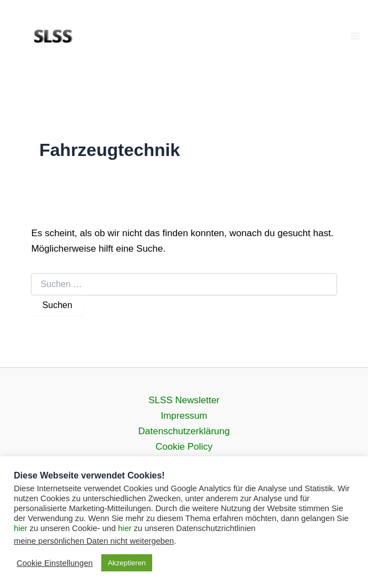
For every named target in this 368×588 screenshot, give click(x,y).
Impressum (184, 416)
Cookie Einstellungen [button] (55, 563)
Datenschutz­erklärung (184, 431)
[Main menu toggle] (356, 36)
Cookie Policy (184, 447)
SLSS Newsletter (184, 400)
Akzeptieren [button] (127, 563)
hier (20, 528)
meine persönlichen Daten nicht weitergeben (94, 541)
